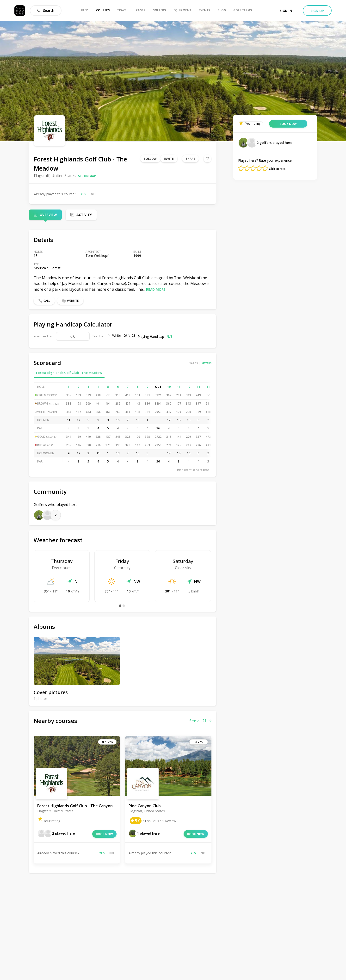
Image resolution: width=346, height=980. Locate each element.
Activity (84, 215)
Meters (207, 363)
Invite (169, 159)
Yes (83, 194)
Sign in (286, 11)
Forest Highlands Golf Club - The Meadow (69, 373)
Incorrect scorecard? (193, 470)
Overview (48, 215)
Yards (194, 363)
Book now (104, 834)
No (93, 194)
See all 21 (200, 721)
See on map (87, 176)
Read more (156, 289)
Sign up (317, 11)
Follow (150, 159)
